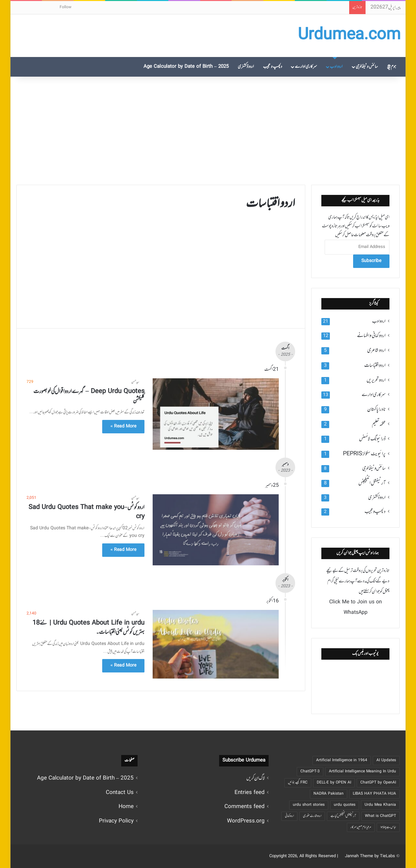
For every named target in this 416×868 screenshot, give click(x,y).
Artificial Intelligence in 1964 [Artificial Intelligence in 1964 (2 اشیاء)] (342, 760)
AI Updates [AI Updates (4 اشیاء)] (386, 760)
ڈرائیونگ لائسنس (372, 439)
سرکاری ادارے (306, 67)
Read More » (123, 426)
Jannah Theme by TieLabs (370, 856)
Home (126, 807)
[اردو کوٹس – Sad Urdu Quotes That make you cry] (216, 530)
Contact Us (120, 793)
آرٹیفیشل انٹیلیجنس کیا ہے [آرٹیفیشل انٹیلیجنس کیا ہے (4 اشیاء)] (343, 816)
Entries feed (250, 793)
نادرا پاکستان (376, 409)
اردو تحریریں (376, 380)
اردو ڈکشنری (246, 67)
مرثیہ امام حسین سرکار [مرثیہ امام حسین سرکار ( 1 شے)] (361, 827)
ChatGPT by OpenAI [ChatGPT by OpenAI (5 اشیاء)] (378, 783)
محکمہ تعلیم (379, 424)
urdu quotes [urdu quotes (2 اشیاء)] (345, 805)
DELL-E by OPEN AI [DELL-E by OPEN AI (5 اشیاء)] (334, 783)
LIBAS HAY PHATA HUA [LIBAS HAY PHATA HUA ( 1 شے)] (374, 794)
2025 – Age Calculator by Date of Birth (186, 67)
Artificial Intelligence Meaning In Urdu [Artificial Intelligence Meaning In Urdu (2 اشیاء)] (362, 772)
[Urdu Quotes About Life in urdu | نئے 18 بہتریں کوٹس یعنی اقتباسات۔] (216, 645)
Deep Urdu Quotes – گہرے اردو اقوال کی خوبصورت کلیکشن (89, 396)
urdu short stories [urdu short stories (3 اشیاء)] (309, 805)
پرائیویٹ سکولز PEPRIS (364, 454)
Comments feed (245, 807)
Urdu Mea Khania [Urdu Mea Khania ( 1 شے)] (380, 805)
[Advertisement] (208, 129)
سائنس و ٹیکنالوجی (367, 67)
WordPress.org (246, 821)
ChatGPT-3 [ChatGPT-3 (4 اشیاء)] (310, 772)
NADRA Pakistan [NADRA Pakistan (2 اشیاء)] (329, 794)
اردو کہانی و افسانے (371, 336)
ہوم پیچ (392, 67)
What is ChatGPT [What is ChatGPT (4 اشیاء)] (380, 816)
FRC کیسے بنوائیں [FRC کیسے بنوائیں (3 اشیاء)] (298, 783)
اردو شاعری (376, 350)
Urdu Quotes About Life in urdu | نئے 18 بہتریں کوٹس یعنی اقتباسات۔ (88, 628)
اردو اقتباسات (375, 366)
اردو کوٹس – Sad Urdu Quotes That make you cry (86, 512)
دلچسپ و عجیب (273, 67)
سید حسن (135, 382)
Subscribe (371, 261)
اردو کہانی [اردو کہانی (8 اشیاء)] (289, 816)
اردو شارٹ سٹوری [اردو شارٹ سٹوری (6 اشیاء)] (312, 816)
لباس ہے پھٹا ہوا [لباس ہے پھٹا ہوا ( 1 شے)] (388, 827)
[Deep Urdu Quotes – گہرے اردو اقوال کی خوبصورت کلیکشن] (216, 414)
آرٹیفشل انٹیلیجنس (372, 483)
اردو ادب (336, 67)
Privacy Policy (116, 821)
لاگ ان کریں (255, 778)
